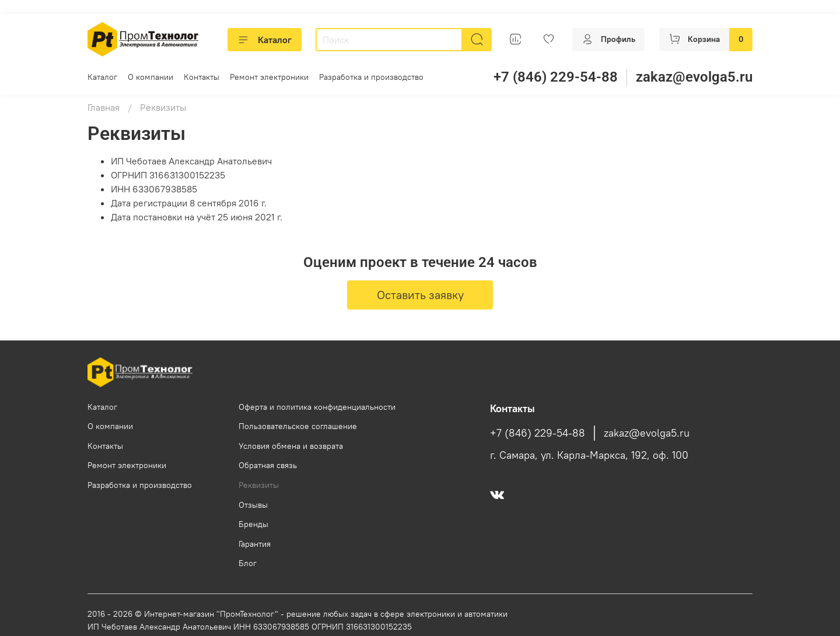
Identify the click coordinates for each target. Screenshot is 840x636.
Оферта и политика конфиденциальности (317, 407)
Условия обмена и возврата (291, 446)
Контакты (202, 77)
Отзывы (253, 505)
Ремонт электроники (269, 77)
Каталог (265, 40)
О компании (150, 77)
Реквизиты (259, 485)
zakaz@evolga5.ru (694, 77)
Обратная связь (268, 465)
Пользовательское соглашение (298, 426)
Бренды (253, 524)
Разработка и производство (371, 77)
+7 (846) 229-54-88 (556, 77)
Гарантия (255, 544)
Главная (104, 107)
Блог (248, 563)
